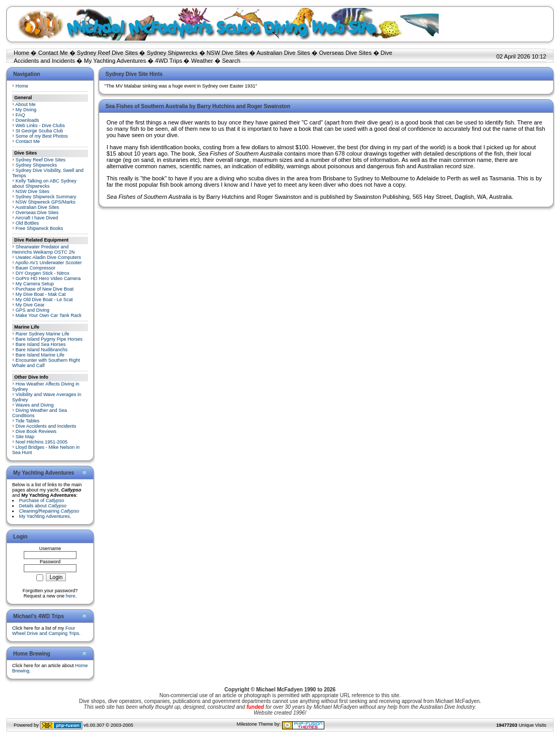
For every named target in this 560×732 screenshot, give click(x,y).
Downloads (28, 120)
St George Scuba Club (40, 131)
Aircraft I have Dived (37, 218)
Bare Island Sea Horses (41, 344)
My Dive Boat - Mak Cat (41, 294)
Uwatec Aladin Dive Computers (49, 257)
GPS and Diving (33, 310)
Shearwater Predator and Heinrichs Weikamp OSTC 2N (44, 249)
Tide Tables (27, 421)
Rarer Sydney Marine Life (43, 334)
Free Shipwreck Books (40, 228)
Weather (202, 61)
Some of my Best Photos (42, 136)
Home (21, 53)
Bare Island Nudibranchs (42, 350)
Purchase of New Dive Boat (45, 289)
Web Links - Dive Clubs (40, 126)
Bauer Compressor (36, 268)
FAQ (21, 115)
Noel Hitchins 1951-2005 (42, 442)
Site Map (25, 437)
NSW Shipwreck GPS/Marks (46, 202)
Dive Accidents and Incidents (46, 426)
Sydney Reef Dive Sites (108, 53)
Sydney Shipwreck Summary (46, 197)
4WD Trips (168, 61)
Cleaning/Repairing (49, 511)
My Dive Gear (30, 305)
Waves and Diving (35, 405)
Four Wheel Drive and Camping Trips (46, 631)
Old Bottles (27, 223)
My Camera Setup (35, 284)
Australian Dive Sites (283, 53)
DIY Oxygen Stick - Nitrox (43, 273)
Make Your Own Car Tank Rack (49, 315)
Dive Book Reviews (36, 431)
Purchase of (42, 500)
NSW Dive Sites (227, 53)
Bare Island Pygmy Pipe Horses (49, 339)
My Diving (26, 110)
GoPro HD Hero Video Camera (48, 278)
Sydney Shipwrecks (172, 53)
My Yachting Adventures (115, 61)
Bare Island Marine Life (40, 355)
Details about (43, 506)
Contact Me (53, 53)
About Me (26, 104)
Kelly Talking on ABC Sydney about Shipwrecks (44, 184)
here (71, 596)
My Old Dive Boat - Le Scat (45, 300)
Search (231, 61)
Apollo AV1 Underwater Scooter (49, 263)
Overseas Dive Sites (345, 53)
